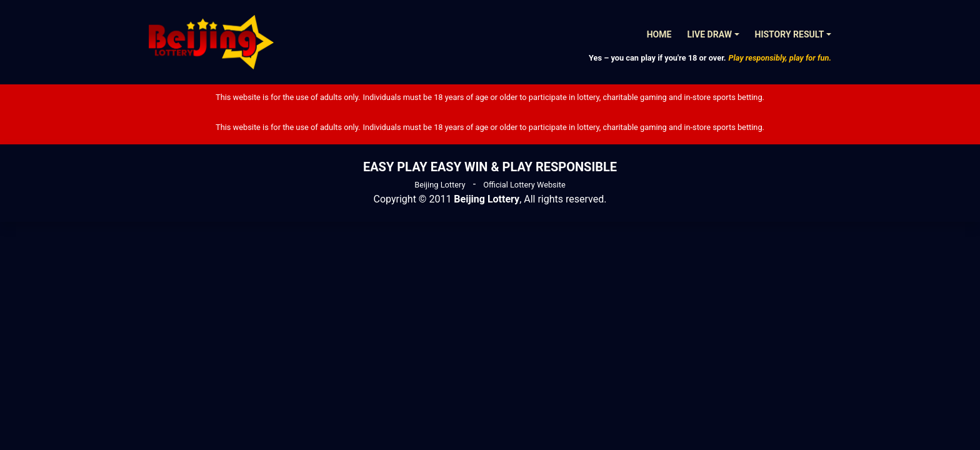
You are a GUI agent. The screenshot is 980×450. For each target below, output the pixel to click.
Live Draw (709, 34)
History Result (790, 34)
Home (659, 34)
